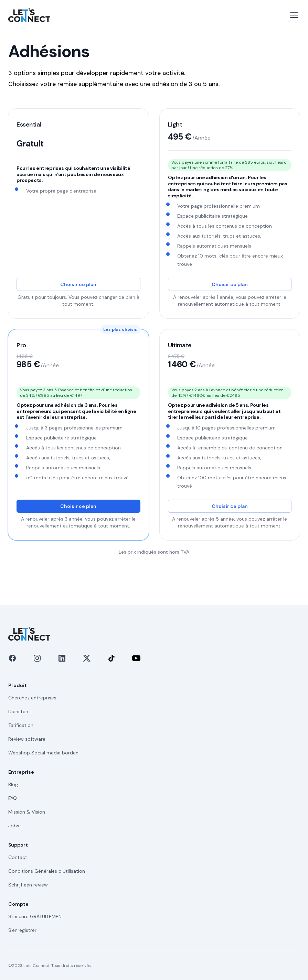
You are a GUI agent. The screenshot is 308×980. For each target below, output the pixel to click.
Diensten (18, 711)
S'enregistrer (22, 930)
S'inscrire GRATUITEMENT (36, 916)
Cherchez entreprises (32, 698)
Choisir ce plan (78, 284)
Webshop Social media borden (43, 753)
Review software (27, 739)
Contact (18, 857)
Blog (13, 784)
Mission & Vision (27, 812)
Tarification (21, 725)
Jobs (14, 826)
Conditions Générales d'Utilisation (47, 871)
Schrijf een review (28, 885)
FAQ (13, 798)
